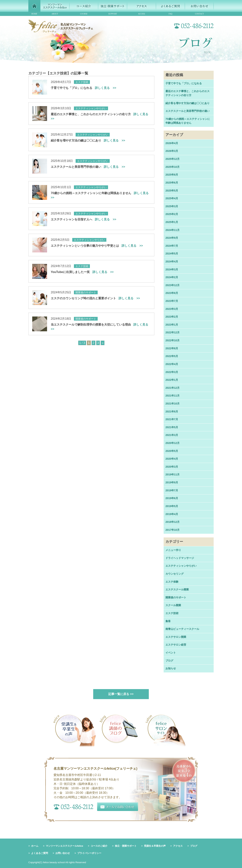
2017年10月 (173, 530)
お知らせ (171, 668)
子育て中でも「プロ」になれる (83, 88)
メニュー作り (173, 550)
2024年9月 (172, 238)
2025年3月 (172, 206)
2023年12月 (173, 285)
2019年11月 (173, 474)
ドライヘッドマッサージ (180, 558)
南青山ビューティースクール (182, 629)
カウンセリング (175, 574)
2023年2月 (172, 317)
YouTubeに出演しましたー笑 (82, 272)
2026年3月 (172, 151)
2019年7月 (172, 490)
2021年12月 (173, 388)
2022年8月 (172, 348)
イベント (171, 653)
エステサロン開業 (176, 637)
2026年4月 (172, 143)
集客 (168, 621)
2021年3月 (172, 435)
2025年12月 (173, 159)
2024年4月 (172, 261)
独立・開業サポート (126, 846)
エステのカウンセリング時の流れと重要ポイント (95, 298)
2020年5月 (172, 451)
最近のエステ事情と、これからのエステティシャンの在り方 (188, 93)
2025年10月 (173, 167)
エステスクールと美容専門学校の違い (88, 167)
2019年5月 (172, 506)
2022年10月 (173, 340)
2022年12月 (173, 332)
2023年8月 (172, 293)
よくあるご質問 (40, 853)
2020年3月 (172, 467)
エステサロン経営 (176, 645)
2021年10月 (173, 404)
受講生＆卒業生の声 (155, 846)
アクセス (178, 846)
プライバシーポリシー (89, 853)
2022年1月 (172, 380)
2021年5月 (172, 427)
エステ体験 (172, 582)
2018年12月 (173, 522)
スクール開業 (173, 605)
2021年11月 (173, 396)
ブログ (169, 661)
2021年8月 (172, 411)
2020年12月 (173, 443)
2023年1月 (172, 325)
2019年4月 (172, 514)
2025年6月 (172, 183)
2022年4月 (172, 364)
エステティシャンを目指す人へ (83, 219)
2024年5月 (172, 254)
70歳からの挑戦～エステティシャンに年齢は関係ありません (188, 121)
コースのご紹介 (99, 846)
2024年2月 (172, 277)
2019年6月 (172, 498)
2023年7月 (172, 301)
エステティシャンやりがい (181, 566)
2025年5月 (172, 191)
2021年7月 (172, 419)
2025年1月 (172, 222)
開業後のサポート (176, 597)
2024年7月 (172, 246)
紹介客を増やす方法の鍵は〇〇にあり (88, 140)
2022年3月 (172, 372)
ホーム (35, 846)
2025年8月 (172, 175)
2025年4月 (172, 198)
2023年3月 (172, 309)
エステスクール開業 (177, 589)
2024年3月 (172, 269)
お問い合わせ (63, 853)
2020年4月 (172, 459)
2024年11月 (173, 230)
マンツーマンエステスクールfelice (64, 846)
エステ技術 (172, 613)
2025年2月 (172, 214)
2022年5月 (172, 356)
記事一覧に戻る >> (121, 694)
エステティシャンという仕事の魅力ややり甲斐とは (97, 246)
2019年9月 (172, 482)
